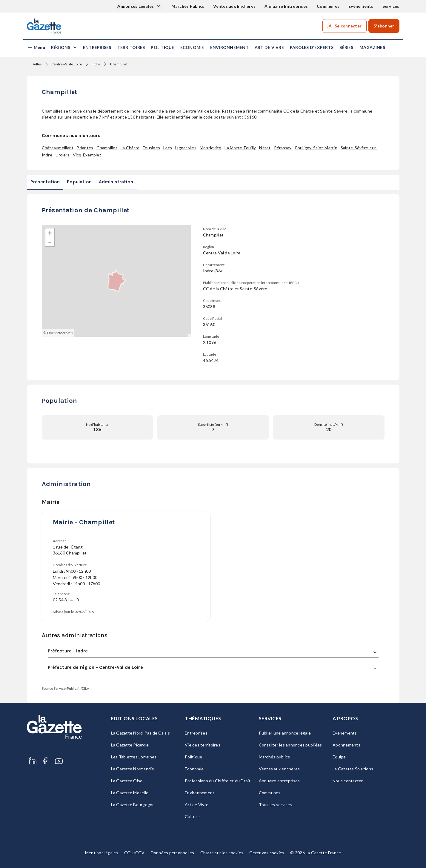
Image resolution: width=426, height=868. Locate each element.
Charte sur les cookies (222, 853)
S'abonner (384, 26)
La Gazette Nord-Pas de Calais (140, 733)
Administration (116, 182)
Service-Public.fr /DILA (71, 688)
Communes (328, 6)
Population (79, 182)
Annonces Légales (136, 6)
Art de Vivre (269, 47)
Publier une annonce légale (285, 733)
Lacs (168, 148)
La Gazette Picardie (130, 745)
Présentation (45, 182)
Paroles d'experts (312, 47)
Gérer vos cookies (267, 853)
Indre (96, 64)
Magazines (372, 47)
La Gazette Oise (127, 781)
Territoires (131, 47)
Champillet (107, 148)
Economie (192, 47)
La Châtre (130, 148)
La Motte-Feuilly (240, 148)
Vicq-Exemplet (87, 155)
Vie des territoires (203, 745)
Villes (37, 64)
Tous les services (276, 805)
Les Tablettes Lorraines (134, 757)
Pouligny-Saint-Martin (316, 148)
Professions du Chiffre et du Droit (218, 781)
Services (391, 6)
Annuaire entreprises (279, 781)
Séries (346, 47)
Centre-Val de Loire (67, 64)
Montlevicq (211, 148)
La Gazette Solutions (353, 769)
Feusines (151, 148)
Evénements (361, 6)
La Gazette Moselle (130, 793)
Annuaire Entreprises (286, 6)
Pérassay (283, 148)
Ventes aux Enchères (234, 6)
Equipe (339, 757)
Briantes (85, 148)
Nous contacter (348, 781)
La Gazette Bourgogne (133, 805)
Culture (192, 816)
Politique (162, 47)
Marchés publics (274, 757)
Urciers (63, 155)
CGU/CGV (134, 853)
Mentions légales (102, 853)
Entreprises (97, 47)
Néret (265, 148)
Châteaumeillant (58, 148)
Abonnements (346, 745)
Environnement (229, 47)
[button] (36, 48)
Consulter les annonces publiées (290, 745)
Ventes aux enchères (279, 769)
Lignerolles (186, 148)
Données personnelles (173, 853)
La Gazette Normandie (133, 769)
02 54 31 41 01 (67, 600)
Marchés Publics (188, 6)
